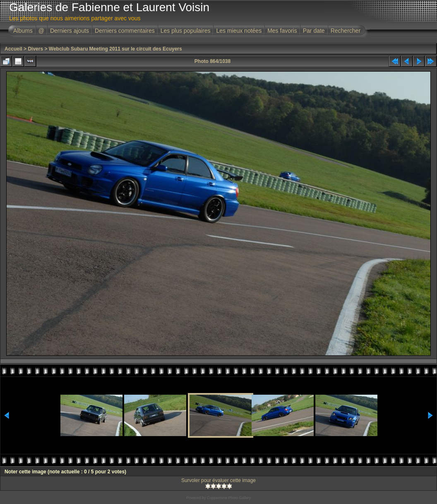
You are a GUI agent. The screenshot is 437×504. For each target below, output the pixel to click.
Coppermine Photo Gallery (229, 498)
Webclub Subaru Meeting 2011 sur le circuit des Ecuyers (115, 49)
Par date (314, 31)
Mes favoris (282, 31)
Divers (35, 49)
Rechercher (346, 31)
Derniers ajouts (70, 31)
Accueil (13, 49)
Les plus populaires (186, 31)
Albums (23, 31)
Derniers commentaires (125, 31)
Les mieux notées (239, 31)
